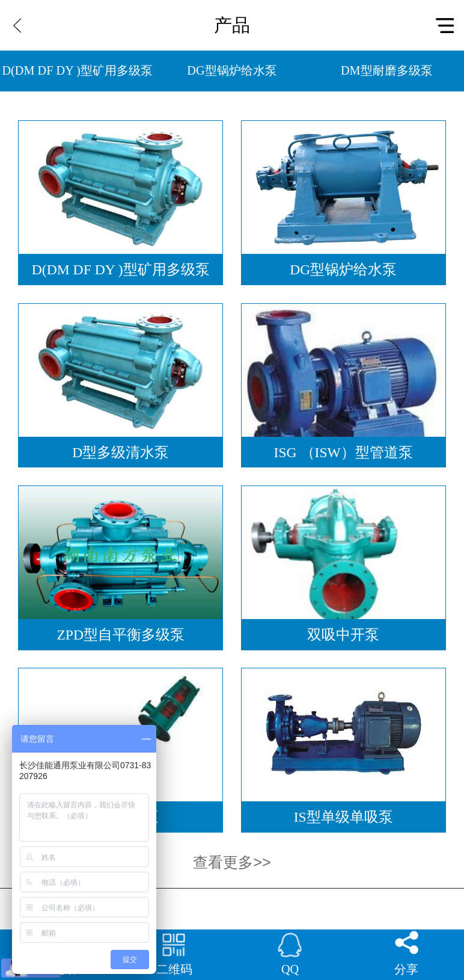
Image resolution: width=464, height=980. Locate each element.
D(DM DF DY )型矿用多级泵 (78, 70)
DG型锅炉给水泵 (232, 70)
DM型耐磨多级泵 (387, 70)
